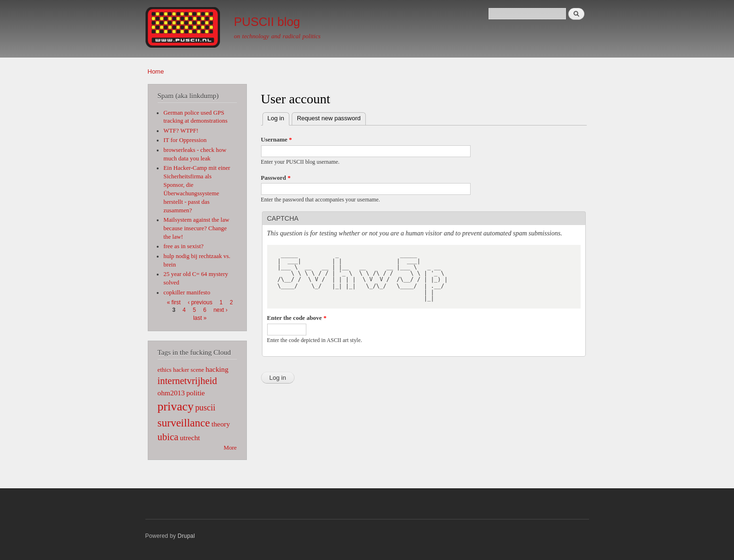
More (230, 448)
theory (221, 424)
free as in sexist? (183, 246)
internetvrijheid (187, 381)
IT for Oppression (185, 140)
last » (200, 318)
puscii (205, 408)
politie (196, 393)
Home (156, 71)
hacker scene (189, 370)
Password (276, 178)
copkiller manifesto (187, 293)
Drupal (186, 536)
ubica (168, 437)
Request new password (329, 118)
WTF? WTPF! (181, 131)
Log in (278, 117)
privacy (176, 406)
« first (173, 302)
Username (277, 139)
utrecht (190, 438)
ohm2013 (171, 393)
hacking (217, 369)
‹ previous (200, 302)
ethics (165, 370)
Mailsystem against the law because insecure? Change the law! (196, 228)
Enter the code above (297, 318)
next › (220, 310)
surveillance (184, 423)
